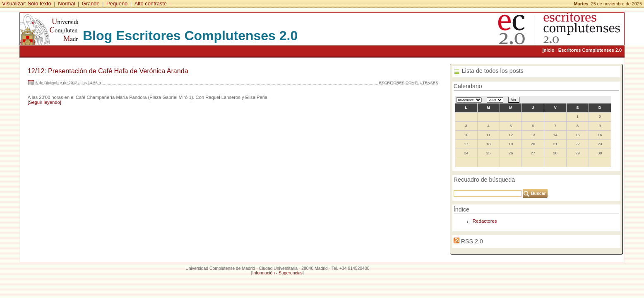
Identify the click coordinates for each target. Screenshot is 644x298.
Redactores (485, 221)
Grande (91, 4)
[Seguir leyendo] (44, 102)
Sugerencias (291, 273)
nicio (548, 50)
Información (264, 273)
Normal (66, 4)
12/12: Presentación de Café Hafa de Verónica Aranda (108, 71)
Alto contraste (151, 4)
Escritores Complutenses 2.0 (590, 50)
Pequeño (117, 4)
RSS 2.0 (472, 241)
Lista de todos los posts (493, 71)
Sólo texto (40, 4)
